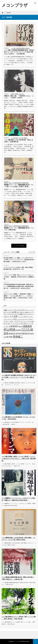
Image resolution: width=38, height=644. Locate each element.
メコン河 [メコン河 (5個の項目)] (22, 324)
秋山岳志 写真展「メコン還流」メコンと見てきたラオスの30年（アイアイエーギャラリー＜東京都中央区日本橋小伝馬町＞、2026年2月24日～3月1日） (19, 260)
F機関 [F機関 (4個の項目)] (5, 310)
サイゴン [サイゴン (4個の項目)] (12, 314)
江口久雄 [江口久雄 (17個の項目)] (27, 330)
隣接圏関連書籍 (25, 183)
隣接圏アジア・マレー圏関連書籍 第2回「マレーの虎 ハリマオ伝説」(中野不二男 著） (19, 186)
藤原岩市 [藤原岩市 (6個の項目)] (26, 333)
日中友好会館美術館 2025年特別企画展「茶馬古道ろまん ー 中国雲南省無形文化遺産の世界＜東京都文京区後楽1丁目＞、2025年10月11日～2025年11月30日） (19, 286)
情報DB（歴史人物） (20, 94)
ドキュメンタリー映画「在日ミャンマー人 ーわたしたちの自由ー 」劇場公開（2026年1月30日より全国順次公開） (19, 277)
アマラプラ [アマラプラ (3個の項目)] (10, 310)
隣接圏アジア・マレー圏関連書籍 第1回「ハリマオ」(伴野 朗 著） (19, 229)
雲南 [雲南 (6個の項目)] (11, 337)
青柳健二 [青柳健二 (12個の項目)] (18, 337)
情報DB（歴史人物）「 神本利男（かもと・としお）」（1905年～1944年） (19, 97)
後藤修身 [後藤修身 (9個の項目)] (27, 326)
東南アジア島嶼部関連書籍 (15, 183)
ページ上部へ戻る (35, 641)
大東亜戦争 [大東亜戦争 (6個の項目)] (13, 326)
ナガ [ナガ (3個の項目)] (27, 317)
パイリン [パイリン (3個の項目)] (10, 319)
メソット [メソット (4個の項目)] (29, 324)
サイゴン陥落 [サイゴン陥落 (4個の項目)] (19, 314)
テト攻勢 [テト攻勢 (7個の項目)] (14, 316)
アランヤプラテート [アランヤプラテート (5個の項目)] (21, 310)
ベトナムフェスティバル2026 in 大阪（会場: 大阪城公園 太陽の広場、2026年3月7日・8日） (18, 268)
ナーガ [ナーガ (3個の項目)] (30, 317)
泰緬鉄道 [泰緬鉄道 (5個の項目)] (12, 334)
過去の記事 (32, 252)
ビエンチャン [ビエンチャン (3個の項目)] (25, 319)
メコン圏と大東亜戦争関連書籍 (18, 48)
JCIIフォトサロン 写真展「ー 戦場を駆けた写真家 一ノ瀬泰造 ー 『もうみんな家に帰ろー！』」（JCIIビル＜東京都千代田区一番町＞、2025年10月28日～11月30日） (19, 297)
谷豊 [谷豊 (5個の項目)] (7, 337)
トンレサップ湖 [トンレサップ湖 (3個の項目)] (22, 317)
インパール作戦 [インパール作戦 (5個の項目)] (11, 312)
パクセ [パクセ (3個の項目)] (20, 319)
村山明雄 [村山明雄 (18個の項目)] (10, 329)
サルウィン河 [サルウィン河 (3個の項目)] (26, 314)
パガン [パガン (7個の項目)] (15, 319)
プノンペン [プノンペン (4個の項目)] (23, 321)
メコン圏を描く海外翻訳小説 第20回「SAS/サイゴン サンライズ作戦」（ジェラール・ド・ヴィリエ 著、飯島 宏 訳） (19, 377)
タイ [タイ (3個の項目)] (8, 317)
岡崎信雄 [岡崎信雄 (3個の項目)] (20, 327)
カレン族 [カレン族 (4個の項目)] (19, 312)
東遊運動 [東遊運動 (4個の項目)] (18, 330)
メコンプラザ (18, 641)
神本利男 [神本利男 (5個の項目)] (19, 334)
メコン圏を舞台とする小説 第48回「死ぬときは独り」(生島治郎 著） (19, 141)
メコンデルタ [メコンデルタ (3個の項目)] (16, 324)
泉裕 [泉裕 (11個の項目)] (6, 333)
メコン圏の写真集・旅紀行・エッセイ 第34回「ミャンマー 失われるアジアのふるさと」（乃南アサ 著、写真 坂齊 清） (19, 459)
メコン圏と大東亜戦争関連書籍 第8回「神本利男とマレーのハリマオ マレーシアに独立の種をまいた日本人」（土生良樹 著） (19, 52)
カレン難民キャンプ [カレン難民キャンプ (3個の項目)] (27, 312)
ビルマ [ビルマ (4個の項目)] (31, 319)
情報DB (13, 94)
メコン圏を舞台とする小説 (17, 138)
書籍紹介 (28, 48)
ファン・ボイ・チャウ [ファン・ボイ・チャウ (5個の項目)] (12, 321)
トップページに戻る (19, 246)
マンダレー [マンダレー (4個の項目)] (9, 324)
